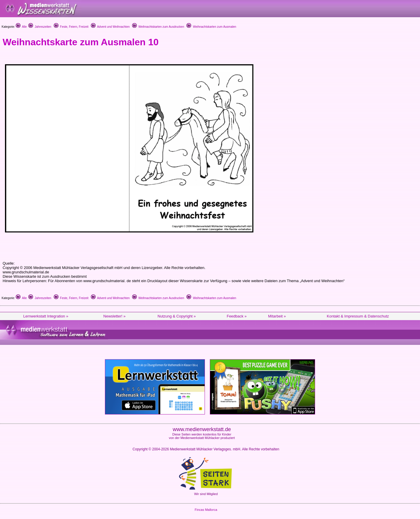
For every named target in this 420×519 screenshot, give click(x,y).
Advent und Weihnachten (110, 27)
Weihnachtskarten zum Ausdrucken (158, 27)
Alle (21, 27)
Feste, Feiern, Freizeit (71, 27)
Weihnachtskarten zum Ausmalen (211, 27)
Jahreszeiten (40, 27)
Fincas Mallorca (206, 510)
